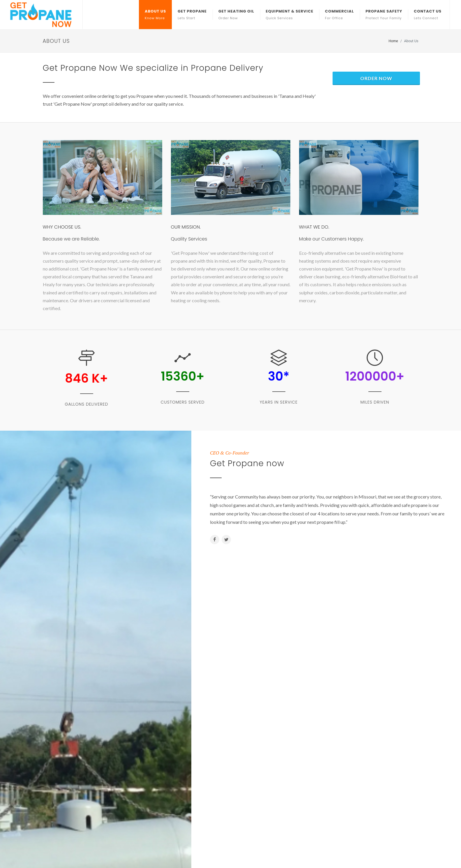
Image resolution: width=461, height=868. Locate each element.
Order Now (376, 78)
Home (393, 41)
